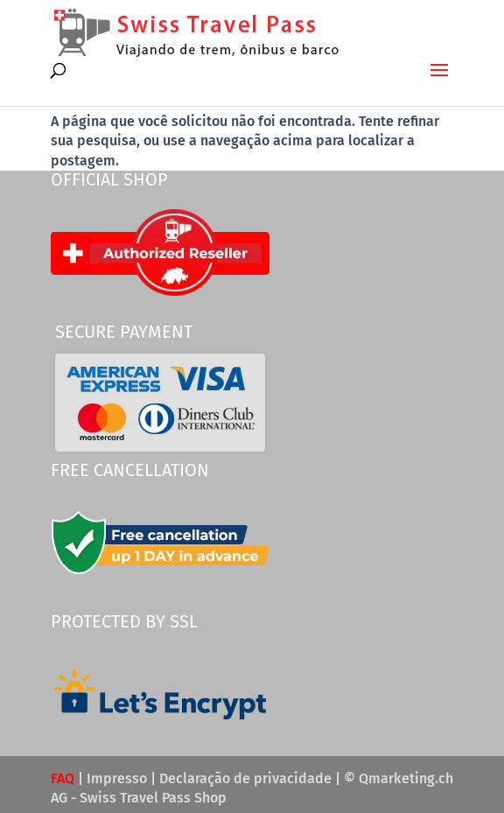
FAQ (63, 778)
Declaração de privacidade (245, 778)
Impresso (117, 778)
